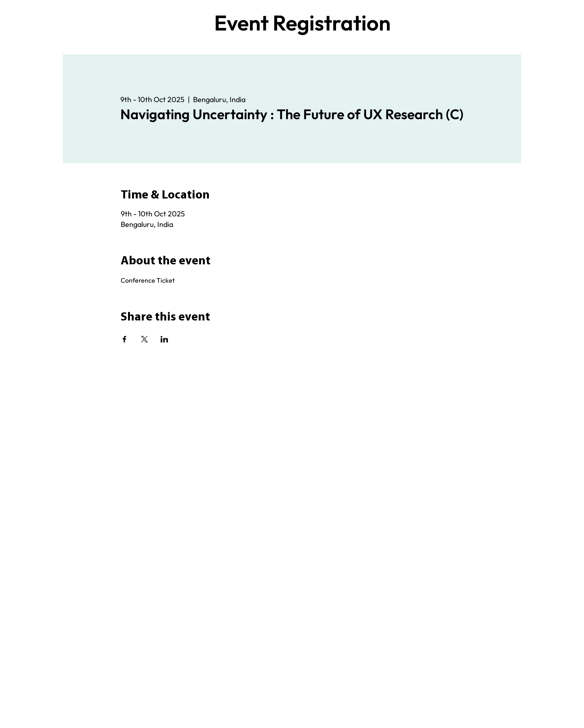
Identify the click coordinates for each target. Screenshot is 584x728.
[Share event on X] (144, 339)
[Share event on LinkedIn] (164, 339)
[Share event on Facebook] (125, 339)
